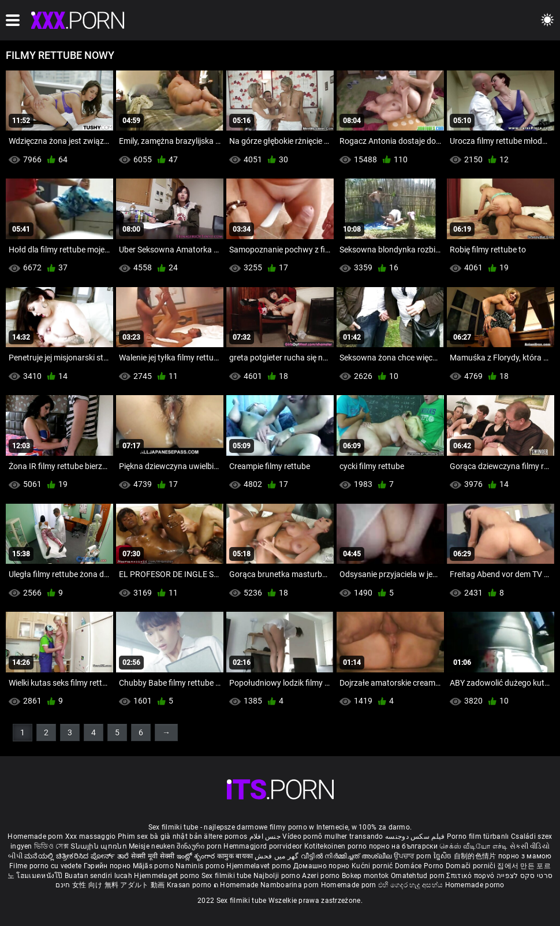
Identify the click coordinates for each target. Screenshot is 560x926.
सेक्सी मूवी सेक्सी (153, 856)
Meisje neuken (152, 846)
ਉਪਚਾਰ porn (414, 856)
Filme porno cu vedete (45, 866)
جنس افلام (265, 836)
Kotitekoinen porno (337, 846)
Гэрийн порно (108, 866)
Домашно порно (322, 866)
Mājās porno (154, 866)
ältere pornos (225, 836)
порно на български (403, 846)
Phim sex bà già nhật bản (160, 836)
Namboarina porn (291, 885)
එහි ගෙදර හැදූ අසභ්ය (412, 885)
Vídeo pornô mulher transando (333, 836)
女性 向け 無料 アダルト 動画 (119, 885)
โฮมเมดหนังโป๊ (40, 876)
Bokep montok (365, 876)
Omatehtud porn (419, 876)
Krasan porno (190, 885)
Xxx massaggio (91, 836)
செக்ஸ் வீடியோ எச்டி (473, 846)
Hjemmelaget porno (167, 876)
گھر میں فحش (278, 856)
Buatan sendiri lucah (99, 876)
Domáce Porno (420, 866)
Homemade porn (36, 836)
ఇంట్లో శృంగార (197, 856)
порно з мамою (525, 856)
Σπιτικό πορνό (471, 876)
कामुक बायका (236, 856)
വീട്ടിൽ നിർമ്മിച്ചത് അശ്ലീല (347, 856)
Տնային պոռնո (100, 846)
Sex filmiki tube (227, 876)
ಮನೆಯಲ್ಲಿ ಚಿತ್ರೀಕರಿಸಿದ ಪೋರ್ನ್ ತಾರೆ (77, 856)
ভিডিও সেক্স (51, 846)
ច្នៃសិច (444, 856)
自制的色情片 (476, 856)
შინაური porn (200, 846)
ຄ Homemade (237, 885)
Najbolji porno (277, 876)
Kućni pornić (373, 866)
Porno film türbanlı (478, 836)
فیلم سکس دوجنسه (415, 836)
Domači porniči (472, 866)
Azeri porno (322, 876)
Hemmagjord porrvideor (264, 846)
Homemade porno (475, 885)
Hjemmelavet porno (260, 866)
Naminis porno (201, 866)
